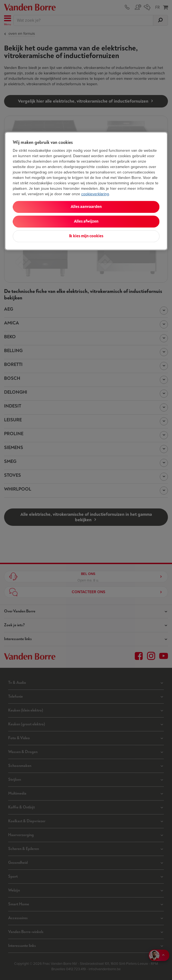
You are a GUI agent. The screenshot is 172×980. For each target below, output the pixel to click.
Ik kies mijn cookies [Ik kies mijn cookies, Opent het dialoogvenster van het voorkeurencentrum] (86, 236)
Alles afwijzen (86, 221)
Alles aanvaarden (86, 207)
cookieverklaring (95, 194)
